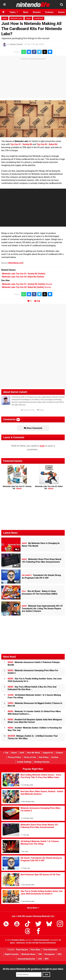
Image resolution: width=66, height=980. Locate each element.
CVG (40, 959)
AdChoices (20, 943)
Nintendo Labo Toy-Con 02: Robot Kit (49, 488)
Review (27, 284)
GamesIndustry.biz (26, 959)
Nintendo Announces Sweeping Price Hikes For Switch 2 (33, 672)
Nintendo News (28, 954)
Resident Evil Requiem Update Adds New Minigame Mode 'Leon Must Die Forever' (35, 721)
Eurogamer (50, 954)
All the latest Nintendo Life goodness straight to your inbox (33, 969)
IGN (40, 954)
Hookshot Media (18, 940)
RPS (47, 959)
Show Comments (33, 428)
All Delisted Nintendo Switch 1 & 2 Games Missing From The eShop (34, 696)
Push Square (22, 950)
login (42, 446)
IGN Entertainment (42, 940)
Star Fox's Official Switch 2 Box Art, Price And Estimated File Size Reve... (32, 688)
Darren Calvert (16, 44)
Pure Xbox (35, 950)
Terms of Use (30, 757)
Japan (28, 18)
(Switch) (24, 274)
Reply (40, 410)
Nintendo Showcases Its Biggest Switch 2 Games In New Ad (35, 704)
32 (16, 614)
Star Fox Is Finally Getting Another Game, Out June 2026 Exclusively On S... (35, 680)
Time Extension (50, 950)
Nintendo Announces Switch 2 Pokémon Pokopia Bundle (34, 664)
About (14, 753)
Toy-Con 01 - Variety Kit (21, 144)
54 (39, 301)
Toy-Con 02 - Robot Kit (47, 144)
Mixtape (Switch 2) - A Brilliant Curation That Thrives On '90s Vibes (33, 737)
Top (6, 753)
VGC (60, 954)
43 (16, 598)
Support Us (48, 753)
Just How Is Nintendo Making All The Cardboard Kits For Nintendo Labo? (32, 29)
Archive (55, 757)
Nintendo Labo (16, 18)
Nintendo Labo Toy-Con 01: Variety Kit (17, 488)
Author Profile (28, 410)
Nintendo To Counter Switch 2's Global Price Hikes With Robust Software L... (34, 713)
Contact (59, 753)
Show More (33, 908)
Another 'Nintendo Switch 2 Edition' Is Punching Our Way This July (35, 729)
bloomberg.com (16, 263)
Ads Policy (44, 757)
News (5, 18)
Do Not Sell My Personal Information (41, 943)
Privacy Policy (14, 757)
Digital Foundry (12, 954)
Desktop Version (42, 762)
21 (16, 566)
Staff (22, 753)
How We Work (33, 753)
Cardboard (39, 18)
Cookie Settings (24, 762)
